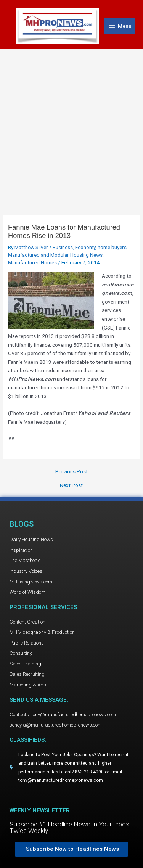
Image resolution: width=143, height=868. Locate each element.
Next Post (71, 485)
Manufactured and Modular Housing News (55, 255)
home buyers (112, 247)
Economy (85, 247)
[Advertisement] (71, 125)
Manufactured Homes (32, 262)
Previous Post (71, 472)
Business (63, 247)
